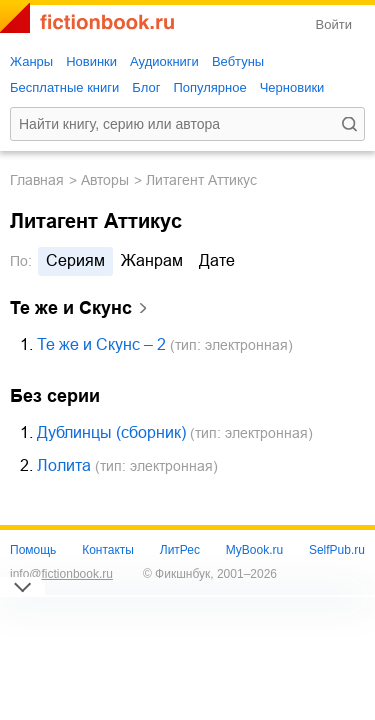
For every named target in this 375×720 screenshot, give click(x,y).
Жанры (31, 61)
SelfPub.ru (337, 550)
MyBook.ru (254, 550)
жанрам (152, 260)
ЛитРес (180, 550)
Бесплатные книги (64, 87)
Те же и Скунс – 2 (101, 344)
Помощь (33, 550)
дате (217, 260)
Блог (146, 87)
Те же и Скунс (71, 308)
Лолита (64, 465)
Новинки (91, 61)
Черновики (292, 87)
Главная (37, 180)
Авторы (105, 180)
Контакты (108, 550)
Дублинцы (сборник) (111, 432)
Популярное (209, 87)
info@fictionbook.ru (61, 574)
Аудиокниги (164, 61)
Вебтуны (238, 61)
